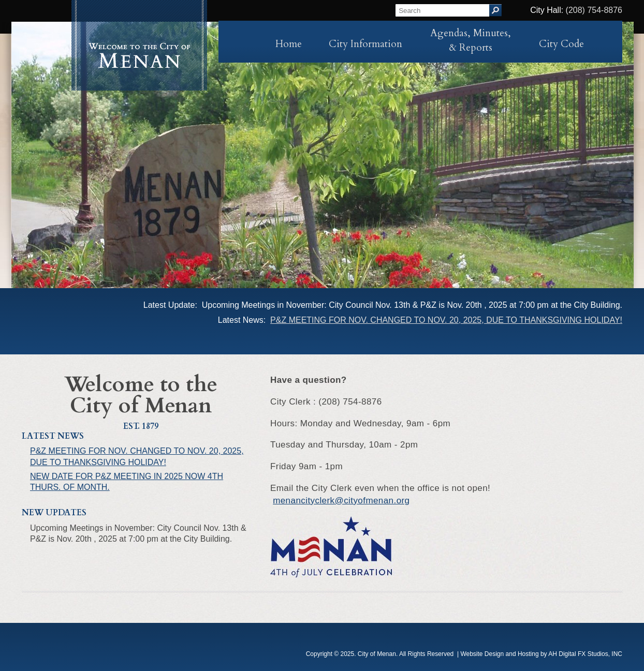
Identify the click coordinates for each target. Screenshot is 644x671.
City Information (365, 44)
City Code (561, 44)
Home (289, 44)
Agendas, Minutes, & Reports (471, 40)
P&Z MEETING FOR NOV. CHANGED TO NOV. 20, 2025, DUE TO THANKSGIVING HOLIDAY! (446, 320)
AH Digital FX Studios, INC (585, 654)
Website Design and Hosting (499, 654)
